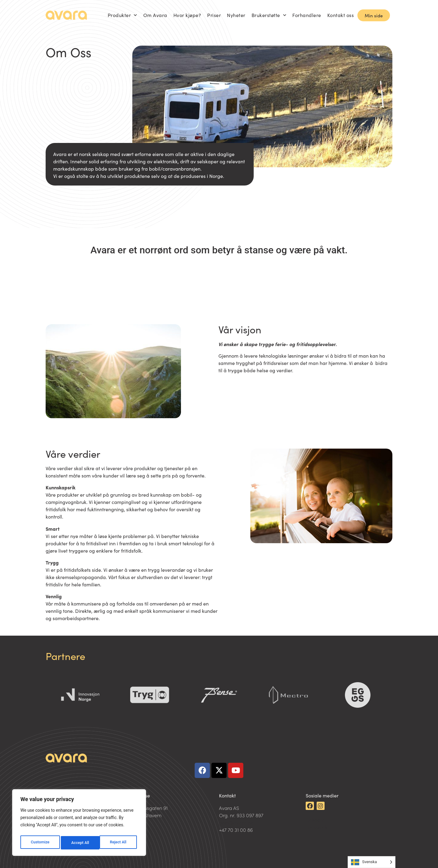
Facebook (316, 827)
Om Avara (155, 15)
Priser (214, 15)
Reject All (80, 843)
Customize (40, 843)
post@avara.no (236, 822)
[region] (79, 824)
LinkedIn (315, 820)
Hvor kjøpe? (187, 15)
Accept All (119, 843)
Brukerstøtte (269, 15)
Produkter (122, 15)
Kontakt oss (341, 15)
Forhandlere (307, 15)
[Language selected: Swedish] (372, 862)
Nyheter (236, 15)
